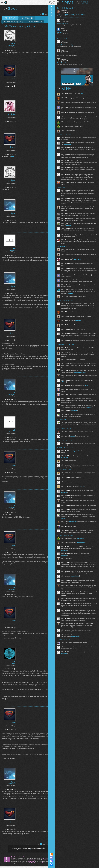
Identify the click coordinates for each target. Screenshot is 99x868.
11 (33, 14)
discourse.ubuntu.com (82, 648)
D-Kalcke (13, 79)
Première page (18, 14)
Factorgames (27, 18)
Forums (67, 38)
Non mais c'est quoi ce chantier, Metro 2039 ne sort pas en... (76, 25)
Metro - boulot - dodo (67, 23)
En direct (70, 2)
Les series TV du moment (68, 54)
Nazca (67, 50)
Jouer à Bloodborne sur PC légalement (72, 44)
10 (30, 14)
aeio (14, 248)
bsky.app (80, 300)
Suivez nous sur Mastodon (56, 861)
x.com (91, 396)
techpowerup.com (81, 264)
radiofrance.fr (85, 554)
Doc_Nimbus (12, 114)
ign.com (78, 532)
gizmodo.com (69, 471)
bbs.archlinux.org (80, 592)
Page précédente (20, 14)
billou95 (67, 28)
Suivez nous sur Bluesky (56, 864)
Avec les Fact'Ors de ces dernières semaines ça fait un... (74, 64)
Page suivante (47, 14)
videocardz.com (77, 144)
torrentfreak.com (86, 558)
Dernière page (50, 14)
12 (36, 14)
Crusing (13, 213)
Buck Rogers (68, 10)
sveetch (67, 19)
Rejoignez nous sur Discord (56, 858)
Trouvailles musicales (67, 63)
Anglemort (68, 59)
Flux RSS (56, 854)
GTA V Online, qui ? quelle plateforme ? (22, 22)
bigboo (13, 43)
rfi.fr (87, 93)
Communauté (56, 425)
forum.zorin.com (86, 652)
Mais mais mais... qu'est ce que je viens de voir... (73, 55)
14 (42, 14)
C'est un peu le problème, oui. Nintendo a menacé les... (74, 46)
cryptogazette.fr (80, 464)
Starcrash (64, 32)
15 (44, 14)
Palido (14, 662)
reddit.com (74, 393)
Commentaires (71, 8)
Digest (87, 2)
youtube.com (80, 230)
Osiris (8, 156)
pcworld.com (75, 458)
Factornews (10, 18)
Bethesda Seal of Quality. (68, 34)
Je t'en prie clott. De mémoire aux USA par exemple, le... (75, 15)
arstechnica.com (77, 535)
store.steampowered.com (72, 383)
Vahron (67, 41)
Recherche (47, 2)
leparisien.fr (77, 449)
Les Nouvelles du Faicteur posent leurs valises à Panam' (76, 14)
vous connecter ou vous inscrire (30, 850)
